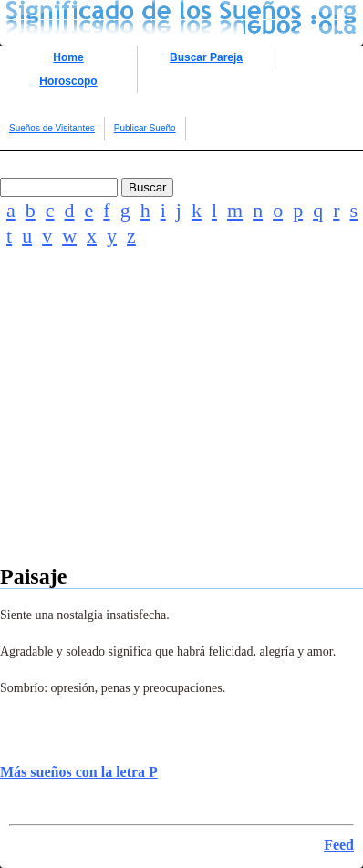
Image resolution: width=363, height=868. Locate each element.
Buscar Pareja (206, 57)
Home (68, 57)
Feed (339, 845)
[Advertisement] (181, 431)
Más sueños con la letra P (79, 772)
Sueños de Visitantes (52, 128)
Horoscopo (68, 81)
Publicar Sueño (145, 128)
